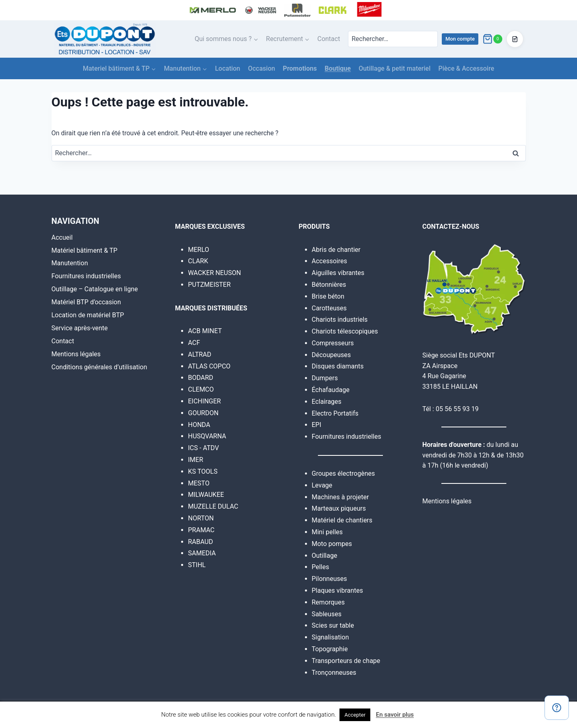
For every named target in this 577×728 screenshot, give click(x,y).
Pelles (321, 567)
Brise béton (328, 296)
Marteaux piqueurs (339, 508)
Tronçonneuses (334, 673)
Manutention (70, 263)
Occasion (262, 68)
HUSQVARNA (207, 436)
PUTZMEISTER (209, 285)
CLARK (198, 261)
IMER (196, 460)
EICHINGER (204, 401)
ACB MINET (205, 331)
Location (227, 68)
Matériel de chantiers (342, 520)
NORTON (201, 518)
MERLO (199, 250)
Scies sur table (333, 625)
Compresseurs (333, 343)
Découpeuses (332, 355)
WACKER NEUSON (214, 273)
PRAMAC (201, 530)
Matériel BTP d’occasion (86, 302)
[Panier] (492, 39)
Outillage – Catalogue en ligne (95, 289)
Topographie (330, 649)
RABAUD (200, 542)
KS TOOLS (203, 471)
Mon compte (460, 39)
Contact (328, 39)
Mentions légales (76, 354)
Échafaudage (331, 390)
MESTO (199, 483)
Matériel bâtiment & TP (85, 250)
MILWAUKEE (206, 495)
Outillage (325, 556)
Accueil (62, 237)
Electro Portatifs (335, 413)
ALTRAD (200, 354)
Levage (322, 485)
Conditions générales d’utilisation (99, 367)
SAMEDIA (202, 553)
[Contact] (557, 708)
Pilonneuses (330, 579)
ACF (194, 343)
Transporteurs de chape (346, 661)
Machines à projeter (340, 497)
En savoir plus (395, 715)
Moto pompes (332, 544)
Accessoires (330, 261)
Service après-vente (80, 328)
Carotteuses (329, 308)
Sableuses (327, 614)
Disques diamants (338, 366)
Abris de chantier (336, 250)
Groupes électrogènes (344, 473)
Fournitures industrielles (86, 276)
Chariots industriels (340, 320)
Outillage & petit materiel (394, 68)
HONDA (199, 425)
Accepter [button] (355, 715)
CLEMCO (201, 389)
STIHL (197, 565)
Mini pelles (327, 532)
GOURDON (203, 413)
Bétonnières (329, 285)
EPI (317, 425)
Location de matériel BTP (88, 315)
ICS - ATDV (203, 448)
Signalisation (331, 637)
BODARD (201, 378)
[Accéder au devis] (515, 39)
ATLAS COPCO (209, 366)
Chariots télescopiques (345, 331)
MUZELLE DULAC (213, 506)
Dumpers (325, 378)
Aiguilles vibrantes (338, 273)
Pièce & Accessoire (466, 68)
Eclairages (327, 402)
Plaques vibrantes (338, 590)
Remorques (328, 602)
